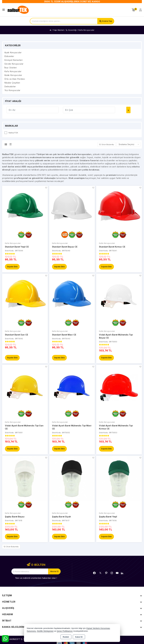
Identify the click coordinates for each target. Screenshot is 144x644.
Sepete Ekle (12, 267)
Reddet (66, 637)
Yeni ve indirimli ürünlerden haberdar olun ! (36, 579)
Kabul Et (79, 637)
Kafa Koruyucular (13, 243)
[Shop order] (128, 144)
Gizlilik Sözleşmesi (45, 631)
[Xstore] (18, 10)
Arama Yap (107, 21)
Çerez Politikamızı (65, 631)
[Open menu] (4, 10)
